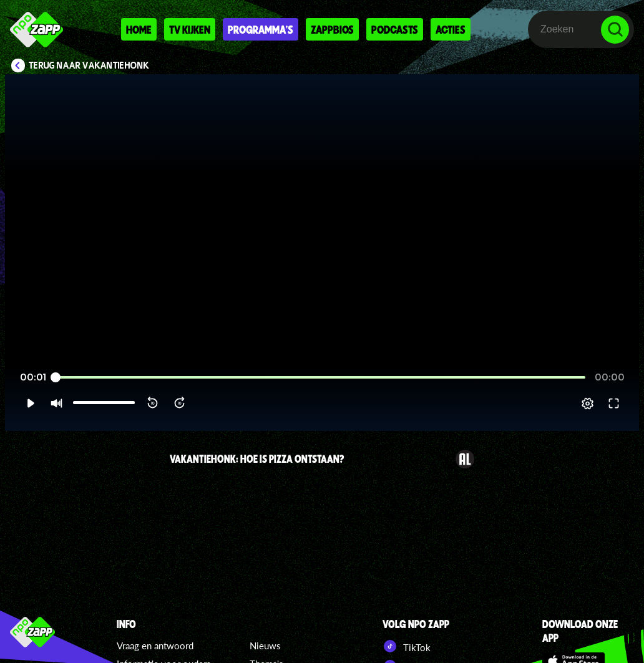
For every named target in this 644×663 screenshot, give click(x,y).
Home (139, 29)
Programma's (261, 29)
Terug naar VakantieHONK (89, 65)
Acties (451, 29)
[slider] (320, 378)
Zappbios (332, 29)
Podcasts (395, 29)
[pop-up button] (588, 404)
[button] (30, 404)
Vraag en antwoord (155, 646)
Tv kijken (190, 29)
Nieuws (265, 646)
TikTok (407, 646)
